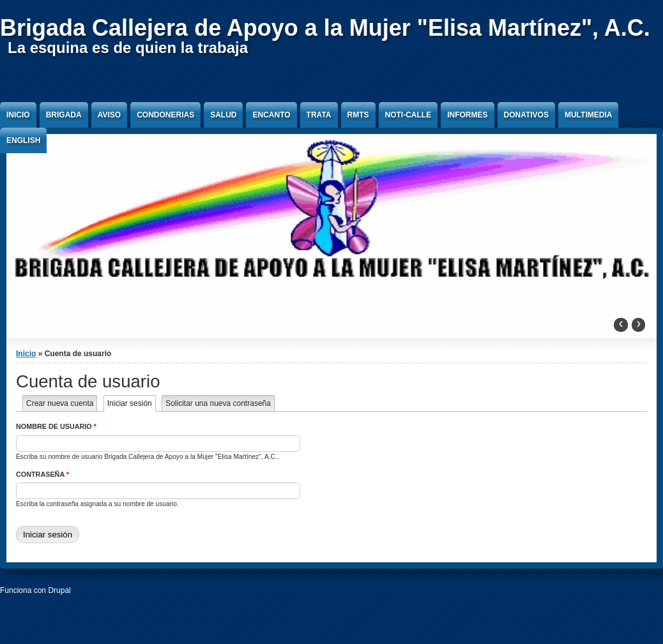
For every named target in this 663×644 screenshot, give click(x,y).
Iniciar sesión (132, 403)
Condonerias (165, 115)
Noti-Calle (408, 115)
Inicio (18, 115)
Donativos (526, 115)
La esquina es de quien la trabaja (128, 48)
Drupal (59, 590)
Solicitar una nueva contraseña (218, 403)
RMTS (358, 115)
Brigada (64, 115)
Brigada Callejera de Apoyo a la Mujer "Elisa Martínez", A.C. (325, 28)
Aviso (109, 115)
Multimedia (588, 115)
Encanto (271, 115)
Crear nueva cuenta (60, 403)
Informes (467, 115)
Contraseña (42, 474)
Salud (223, 115)
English (23, 140)
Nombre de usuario (56, 426)
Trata (319, 115)
